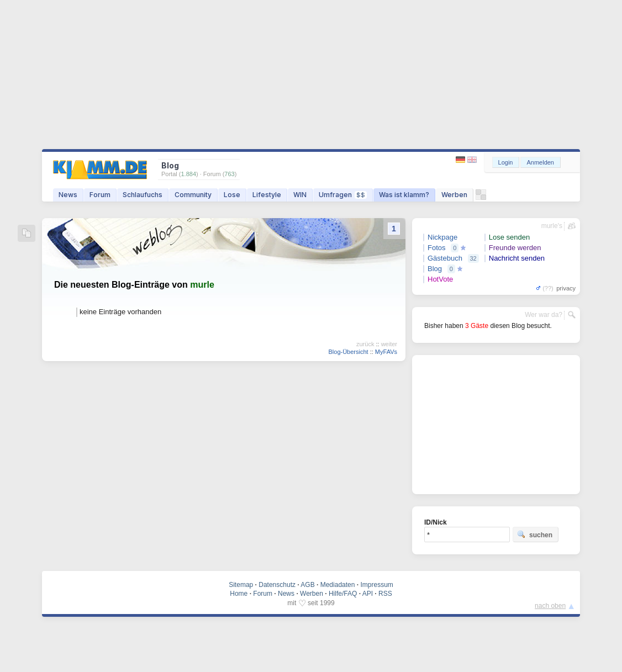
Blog (435, 269)
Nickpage (442, 237)
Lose (232, 195)
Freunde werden (515, 248)
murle (202, 285)
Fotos (437, 248)
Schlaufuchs (143, 195)
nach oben (550, 606)
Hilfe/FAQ (343, 594)
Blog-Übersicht (348, 352)
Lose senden (509, 237)
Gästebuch (445, 258)
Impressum (376, 585)
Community (193, 195)
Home (239, 594)
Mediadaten (338, 585)
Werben (454, 195)
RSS (385, 594)
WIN (300, 195)
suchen (535, 535)
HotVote (440, 279)
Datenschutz (277, 585)
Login (506, 162)
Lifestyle (267, 195)
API (368, 594)
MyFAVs (386, 352)
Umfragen (343, 195)
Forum (100, 195)
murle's (552, 226)
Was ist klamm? (404, 195)
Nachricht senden (517, 258)
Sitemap (241, 585)
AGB (307, 585)
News (68, 195)
